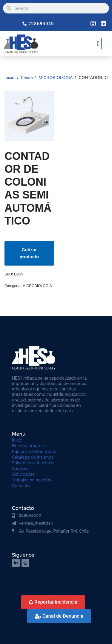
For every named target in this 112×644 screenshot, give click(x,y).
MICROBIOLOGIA (56, 78)
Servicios (21, 469)
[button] (98, 44)
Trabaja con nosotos (32, 480)
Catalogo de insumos (33, 457)
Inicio (9, 78)
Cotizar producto (29, 253)
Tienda (27, 78)
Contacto (21, 486)
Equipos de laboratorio (34, 451)
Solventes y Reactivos (33, 463)
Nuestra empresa (29, 446)
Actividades (23, 474)
